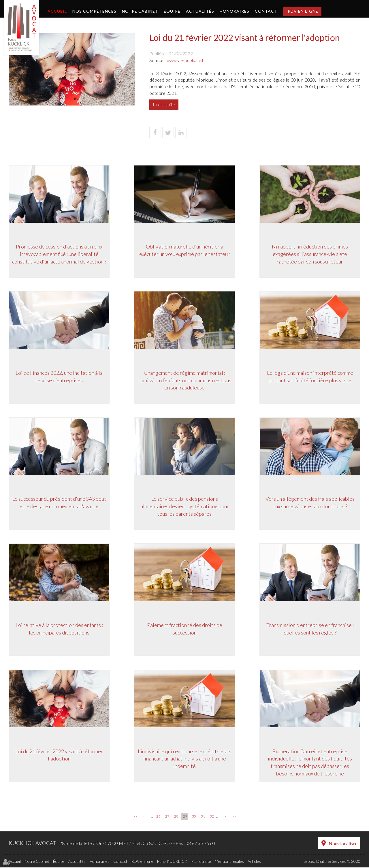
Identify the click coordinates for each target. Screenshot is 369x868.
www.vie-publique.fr (186, 60)
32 (212, 817)
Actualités (200, 11)
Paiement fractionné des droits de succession (185, 629)
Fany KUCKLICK (172, 862)
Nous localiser (343, 844)
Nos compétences (94, 11)
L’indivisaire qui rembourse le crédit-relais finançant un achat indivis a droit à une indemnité (184, 759)
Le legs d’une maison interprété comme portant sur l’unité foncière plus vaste (310, 376)
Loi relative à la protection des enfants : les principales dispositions (59, 629)
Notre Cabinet (140, 11)
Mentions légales (229, 862)
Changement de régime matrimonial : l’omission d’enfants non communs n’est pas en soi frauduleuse (185, 380)
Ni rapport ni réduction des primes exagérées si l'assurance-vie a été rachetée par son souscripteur (310, 254)
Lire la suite (164, 105)
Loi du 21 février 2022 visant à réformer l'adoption (59, 755)
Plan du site (201, 862)
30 (194, 817)
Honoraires (235, 11)
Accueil (57, 11)
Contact (266, 11)
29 (185, 817)
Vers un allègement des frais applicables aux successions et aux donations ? (310, 503)
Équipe (172, 11)
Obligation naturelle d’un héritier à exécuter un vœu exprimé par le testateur (184, 250)
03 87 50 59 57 (158, 844)
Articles (254, 862)
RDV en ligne (303, 11)
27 (167, 817)
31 (203, 817)
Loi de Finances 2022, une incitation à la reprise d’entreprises (59, 376)
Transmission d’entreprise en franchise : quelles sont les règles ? (310, 629)
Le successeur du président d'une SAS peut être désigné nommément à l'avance (59, 503)
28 (176, 817)
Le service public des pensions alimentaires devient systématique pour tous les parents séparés (185, 506)
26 (158, 817)
